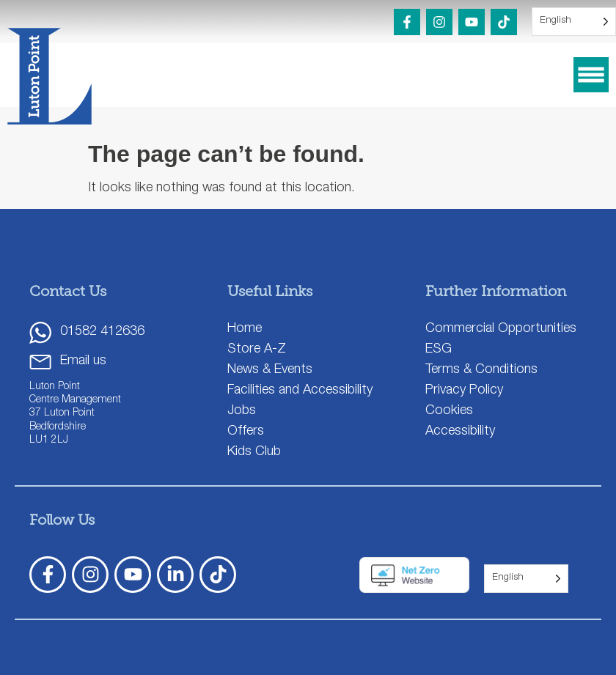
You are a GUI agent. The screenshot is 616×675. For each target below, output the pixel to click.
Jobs (242, 411)
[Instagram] (439, 22)
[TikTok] (504, 22)
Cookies (449, 411)
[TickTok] (218, 575)
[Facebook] (407, 22)
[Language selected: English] (574, 22)
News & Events (270, 370)
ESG (439, 350)
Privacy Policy (464, 391)
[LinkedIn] (175, 575)
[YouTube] (472, 22)
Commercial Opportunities (501, 329)
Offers (246, 432)
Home (245, 329)
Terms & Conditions (481, 370)
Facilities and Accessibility (300, 391)
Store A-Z (257, 350)
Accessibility (460, 432)
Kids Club (254, 452)
